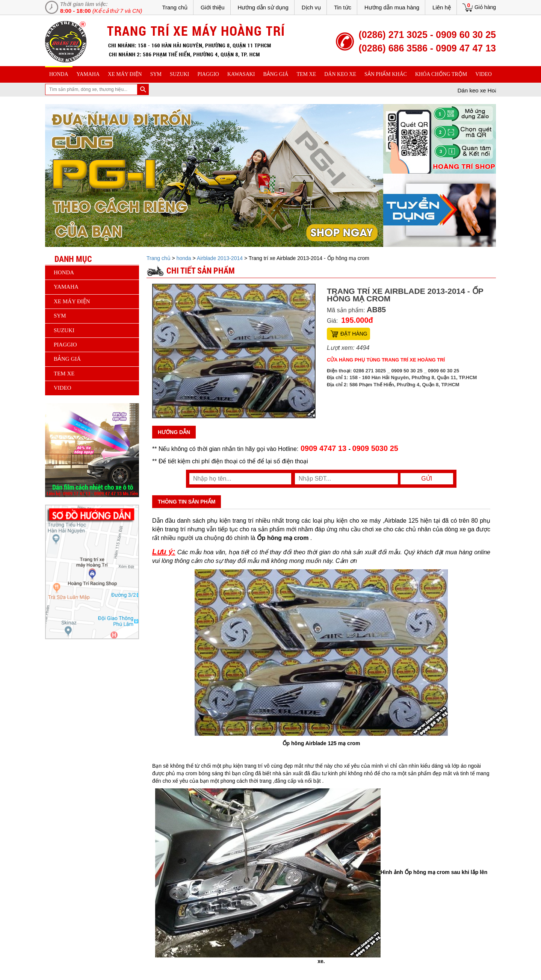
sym (156, 74)
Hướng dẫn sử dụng (263, 7)
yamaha (88, 74)
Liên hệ (442, 7)
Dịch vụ (311, 7)
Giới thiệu (213, 7)
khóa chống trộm (441, 74)
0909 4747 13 (323, 448)
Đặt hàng (354, 334)
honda (59, 74)
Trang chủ (175, 7)
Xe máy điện (125, 74)
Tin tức (343, 7)
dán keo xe (340, 74)
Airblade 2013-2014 (220, 258)
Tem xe (306, 74)
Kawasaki (241, 74)
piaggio (208, 74)
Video (484, 74)
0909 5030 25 (375, 448)
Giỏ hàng (485, 7)
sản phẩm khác (386, 74)
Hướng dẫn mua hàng (392, 7)
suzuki (179, 74)
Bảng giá (276, 74)
